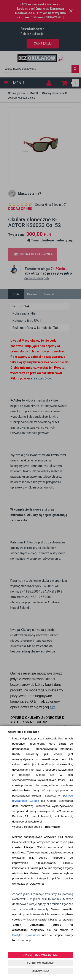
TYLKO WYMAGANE (40, 963)
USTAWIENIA (40, 971)
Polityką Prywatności (26, 935)
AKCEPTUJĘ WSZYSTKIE (40, 955)
